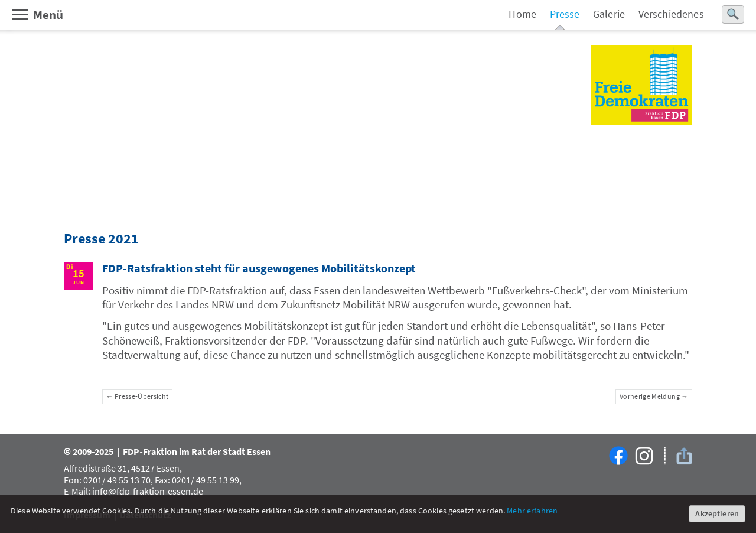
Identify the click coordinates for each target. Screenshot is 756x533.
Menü (37, 14)
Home (522, 14)
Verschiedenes (671, 14)
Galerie (609, 14)
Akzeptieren (717, 513)
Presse (565, 14)
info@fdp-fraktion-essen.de (148, 491)
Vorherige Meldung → (654, 396)
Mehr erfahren (532, 511)
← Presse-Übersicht (138, 396)
